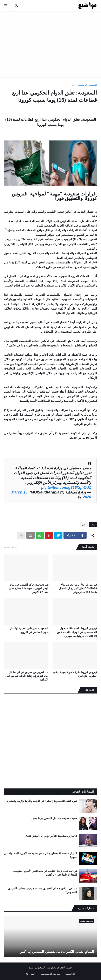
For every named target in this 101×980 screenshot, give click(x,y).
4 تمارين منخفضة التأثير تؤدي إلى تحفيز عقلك (51, 836)
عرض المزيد (11, 547)
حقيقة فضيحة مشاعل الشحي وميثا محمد (54, 818)
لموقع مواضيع (37, 968)
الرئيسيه (70, 974)
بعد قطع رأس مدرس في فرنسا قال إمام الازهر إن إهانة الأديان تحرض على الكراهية (27, 676)
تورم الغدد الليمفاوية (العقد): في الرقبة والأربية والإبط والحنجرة (42, 801)
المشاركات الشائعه (83, 792)
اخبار (73, 85)
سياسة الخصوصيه (50, 974)
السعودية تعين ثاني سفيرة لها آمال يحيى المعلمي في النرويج (29, 630)
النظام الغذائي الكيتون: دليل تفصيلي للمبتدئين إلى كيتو (57, 952)
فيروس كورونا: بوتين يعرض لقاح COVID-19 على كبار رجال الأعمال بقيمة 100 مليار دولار (78, 588)
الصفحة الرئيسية (87, 85)
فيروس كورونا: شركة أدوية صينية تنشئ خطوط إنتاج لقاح (75, 674)
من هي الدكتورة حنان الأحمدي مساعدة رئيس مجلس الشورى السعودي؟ (42, 890)
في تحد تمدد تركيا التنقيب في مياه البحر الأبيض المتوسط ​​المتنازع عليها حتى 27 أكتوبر (28, 588)
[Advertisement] (50, 44)
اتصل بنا (31, 974)
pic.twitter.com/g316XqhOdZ (66, 488)
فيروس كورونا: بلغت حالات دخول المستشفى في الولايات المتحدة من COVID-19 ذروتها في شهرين (77, 632)
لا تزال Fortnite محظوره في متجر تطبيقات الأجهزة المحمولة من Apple (41, 855)
